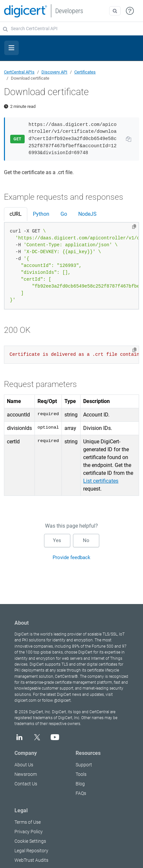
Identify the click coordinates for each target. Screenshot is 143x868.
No (86, 540)
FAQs (81, 793)
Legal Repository (31, 851)
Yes (57, 540)
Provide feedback (71, 557)
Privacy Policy (29, 832)
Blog (80, 784)
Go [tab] (64, 214)
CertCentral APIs (19, 72)
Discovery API (54, 72)
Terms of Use (28, 822)
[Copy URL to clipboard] (129, 139)
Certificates (85, 72)
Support (84, 765)
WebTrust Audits (31, 860)
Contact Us (26, 784)
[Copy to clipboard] (134, 227)
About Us (24, 765)
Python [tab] (41, 214)
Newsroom (26, 774)
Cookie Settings (30, 841)
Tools (81, 774)
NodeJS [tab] (87, 214)
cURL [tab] (16, 214)
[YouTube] (55, 737)
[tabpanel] (71, 266)
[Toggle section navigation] (12, 48)
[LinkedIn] (19, 737)
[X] (37, 737)
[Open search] (115, 11)
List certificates (101, 481)
